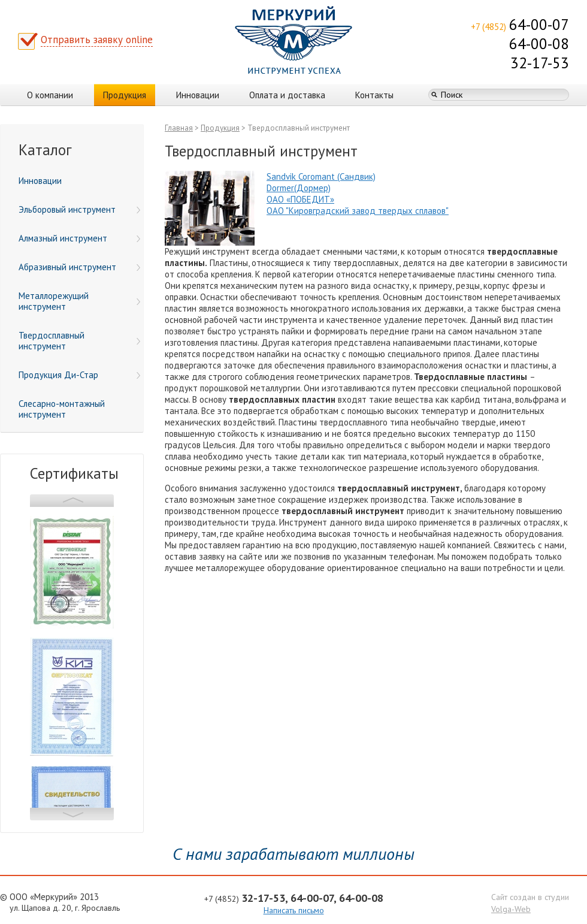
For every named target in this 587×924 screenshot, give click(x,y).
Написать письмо (294, 910)
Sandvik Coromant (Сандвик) (321, 176)
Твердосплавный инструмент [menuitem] (79, 341)
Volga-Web (511, 909)
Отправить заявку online (97, 40)
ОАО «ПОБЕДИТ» (300, 199)
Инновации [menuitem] (40, 181)
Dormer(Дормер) (299, 188)
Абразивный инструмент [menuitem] (79, 267)
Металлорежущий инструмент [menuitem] (79, 301)
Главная (179, 128)
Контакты (374, 95)
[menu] (72, 298)
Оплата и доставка (287, 95)
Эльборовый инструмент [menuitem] (79, 209)
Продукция (125, 95)
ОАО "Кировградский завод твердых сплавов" (358, 211)
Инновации (198, 95)
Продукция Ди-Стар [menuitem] (79, 375)
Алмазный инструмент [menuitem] (79, 238)
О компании (50, 95)
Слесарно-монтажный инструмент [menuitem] (62, 409)
